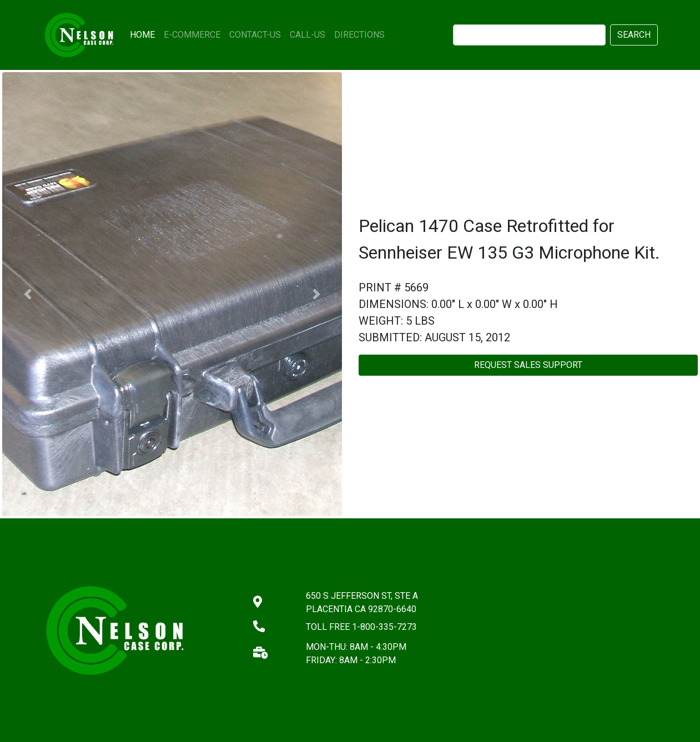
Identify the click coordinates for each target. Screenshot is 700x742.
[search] (529, 35)
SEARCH (634, 35)
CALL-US (308, 35)
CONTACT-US (255, 35)
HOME (145, 34)
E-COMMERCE (192, 35)
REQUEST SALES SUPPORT (528, 365)
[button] (28, 294)
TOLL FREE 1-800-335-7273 (361, 627)
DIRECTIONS (359, 35)
